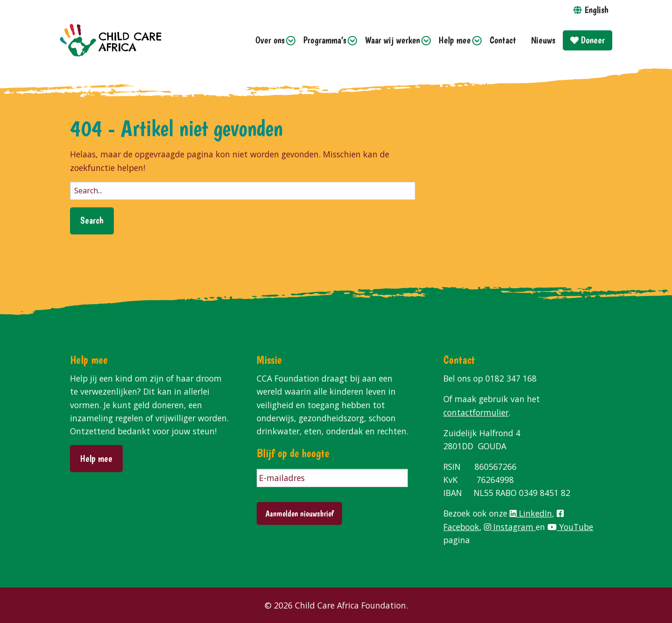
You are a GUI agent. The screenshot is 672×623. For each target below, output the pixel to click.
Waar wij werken (392, 40)
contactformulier (476, 412)
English (596, 10)
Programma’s (325, 40)
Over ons (270, 40)
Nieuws (543, 40)
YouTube (570, 527)
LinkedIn (531, 513)
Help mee (455, 40)
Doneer (588, 40)
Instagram (510, 527)
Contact (503, 40)
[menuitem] (272, 40)
